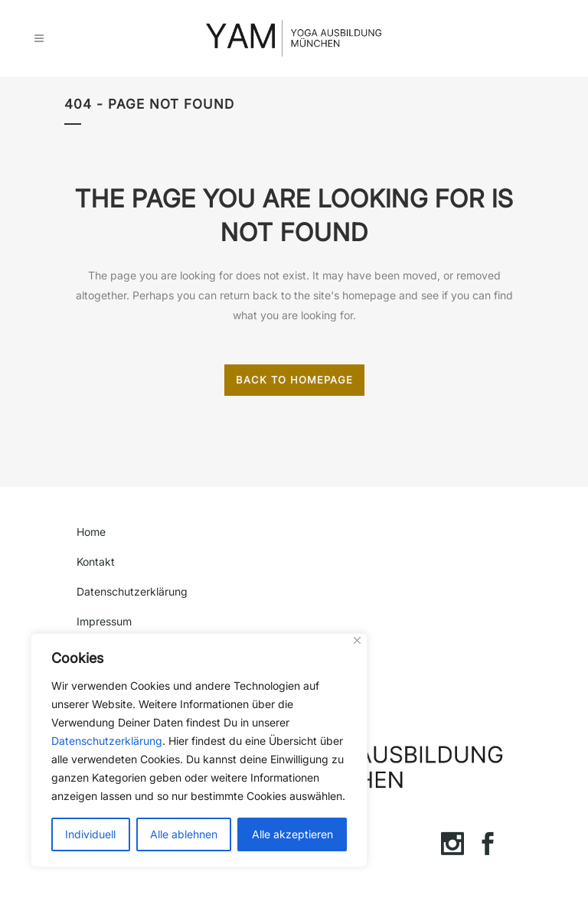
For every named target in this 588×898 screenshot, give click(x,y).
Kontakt (96, 562)
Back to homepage (294, 380)
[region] (199, 750)
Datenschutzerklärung (107, 741)
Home (91, 532)
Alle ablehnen (184, 834)
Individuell (90, 834)
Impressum (104, 621)
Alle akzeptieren (292, 834)
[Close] (357, 640)
